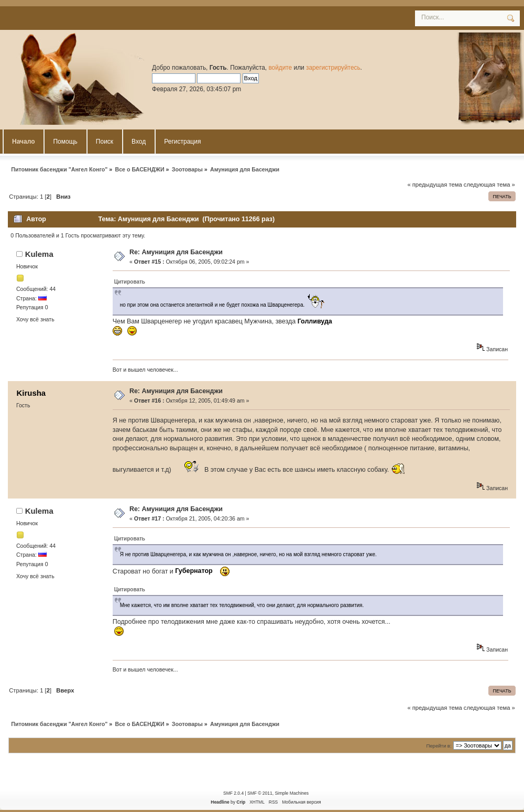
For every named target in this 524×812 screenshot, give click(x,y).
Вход (139, 142)
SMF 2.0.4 (233, 793)
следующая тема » (489, 185)
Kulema (39, 254)
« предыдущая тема (434, 185)
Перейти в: (439, 746)
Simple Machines (291, 793)
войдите (280, 68)
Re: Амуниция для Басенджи (176, 252)
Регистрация (182, 142)
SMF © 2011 (260, 793)
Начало (23, 142)
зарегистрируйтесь (333, 68)
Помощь (65, 142)
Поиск (105, 142)
